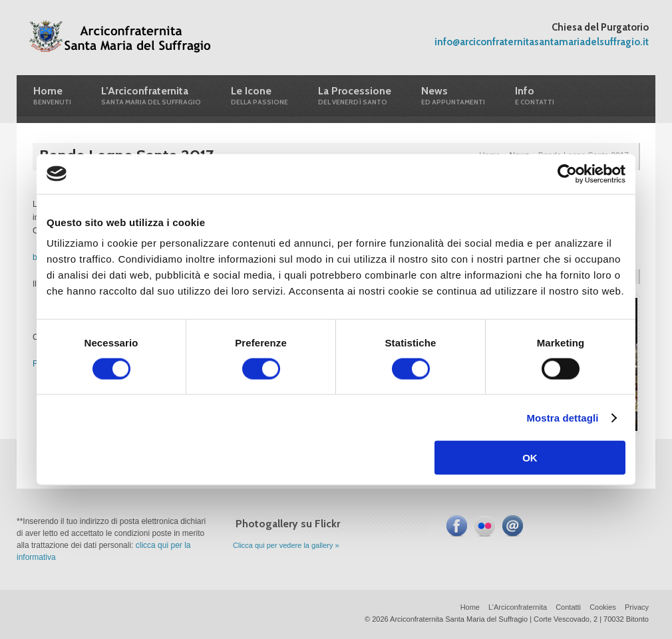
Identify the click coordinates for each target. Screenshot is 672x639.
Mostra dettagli (562, 417)
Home (470, 607)
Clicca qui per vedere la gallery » (286, 545)
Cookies (603, 607)
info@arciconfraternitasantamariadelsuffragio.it (542, 42)
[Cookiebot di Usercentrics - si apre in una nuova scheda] (567, 174)
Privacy (637, 607)
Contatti (568, 607)
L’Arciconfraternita (518, 607)
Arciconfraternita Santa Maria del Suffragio (121, 38)
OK (530, 458)
